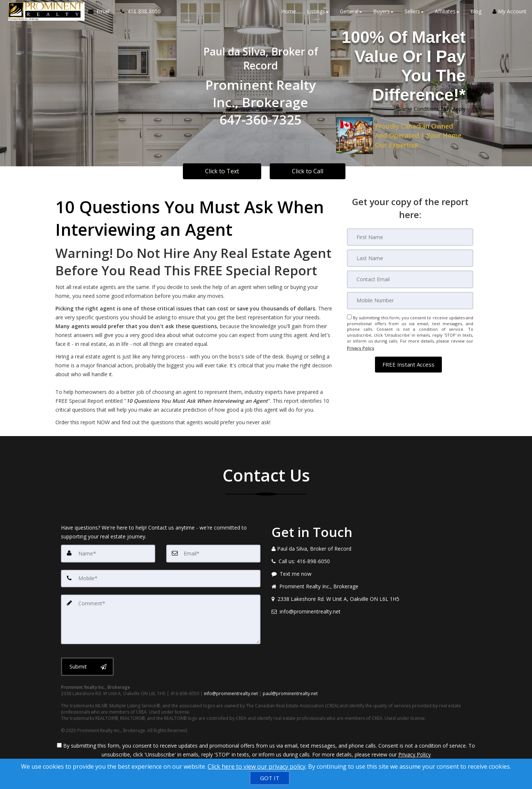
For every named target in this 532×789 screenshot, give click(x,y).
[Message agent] (371, 574)
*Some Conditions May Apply (430, 109)
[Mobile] (410, 299)
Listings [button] (318, 15)
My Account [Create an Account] (509, 15)
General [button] (351, 15)
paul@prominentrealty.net (290, 689)
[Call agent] (135, 15)
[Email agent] (371, 612)
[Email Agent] (99, 15)
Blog (476, 15)
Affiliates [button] (447, 15)
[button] (408, 359)
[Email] (410, 278)
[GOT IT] (270, 778)
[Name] (108, 553)
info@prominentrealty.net (231, 689)
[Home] (43, 15)
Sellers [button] (414, 15)
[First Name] (410, 237)
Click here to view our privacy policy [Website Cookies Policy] (257, 766)
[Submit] (87, 663)
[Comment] (161, 617)
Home (289, 15)
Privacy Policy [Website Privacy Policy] (361, 345)
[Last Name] (410, 258)
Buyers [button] (383, 15)
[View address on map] (371, 599)
